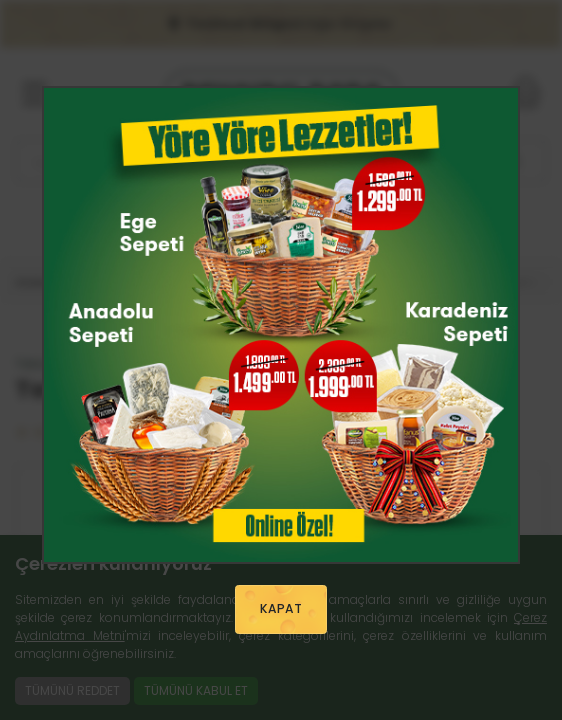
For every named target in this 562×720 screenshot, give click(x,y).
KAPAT (281, 608)
